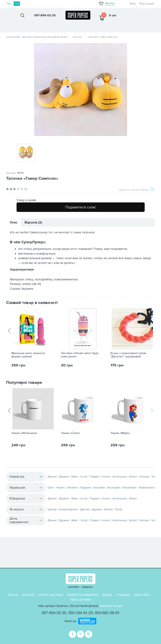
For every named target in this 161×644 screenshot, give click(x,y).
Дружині (64, 477)
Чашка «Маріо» (120, 433)
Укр (17, 4)
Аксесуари (113, 488)
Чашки (60, 488)
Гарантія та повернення (83, 595)
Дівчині (52, 477)
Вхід (133, 4)
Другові (85, 509)
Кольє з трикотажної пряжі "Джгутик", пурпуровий (128, 355)
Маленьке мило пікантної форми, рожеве (28, 355)
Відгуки (107, 595)
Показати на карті (111, 606)
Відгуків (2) (33, 222)
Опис (14, 222)
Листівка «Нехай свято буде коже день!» (80, 355)
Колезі (106, 477)
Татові (119, 509)
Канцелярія (129, 488)
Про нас (13, 595)
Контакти (29, 595)
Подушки (85, 488)
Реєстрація (147, 4)
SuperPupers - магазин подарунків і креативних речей (37, 37)
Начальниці (119, 477)
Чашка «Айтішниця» (24, 433)
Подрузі (95, 477)
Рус (9, 4)
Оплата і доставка (51, 595)
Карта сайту (142, 595)
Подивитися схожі (80, 207)
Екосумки (99, 488)
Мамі (74, 477)
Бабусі (133, 477)
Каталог (78, 37)
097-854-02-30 (54, 613)
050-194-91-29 (80, 613)
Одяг (51, 488)
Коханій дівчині (68, 509)
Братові (52, 509)
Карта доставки (81, 599)
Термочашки (146, 488)
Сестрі (84, 477)
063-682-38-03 (107, 613)
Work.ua (70, 621)
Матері (108, 509)
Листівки (72, 488)
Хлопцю (144, 477)
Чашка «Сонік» (70, 433)
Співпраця (123, 595)
